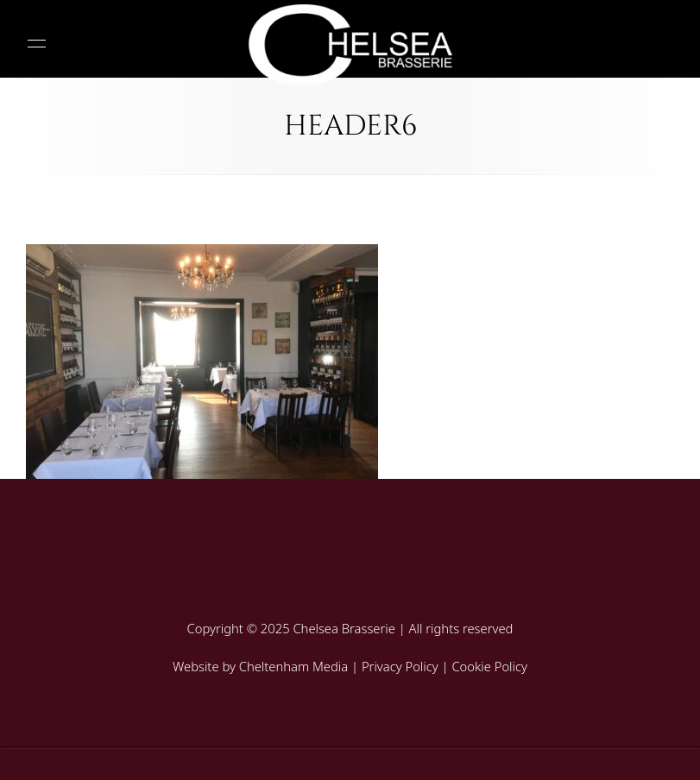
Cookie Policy (489, 666)
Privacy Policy (400, 666)
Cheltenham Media (293, 666)
